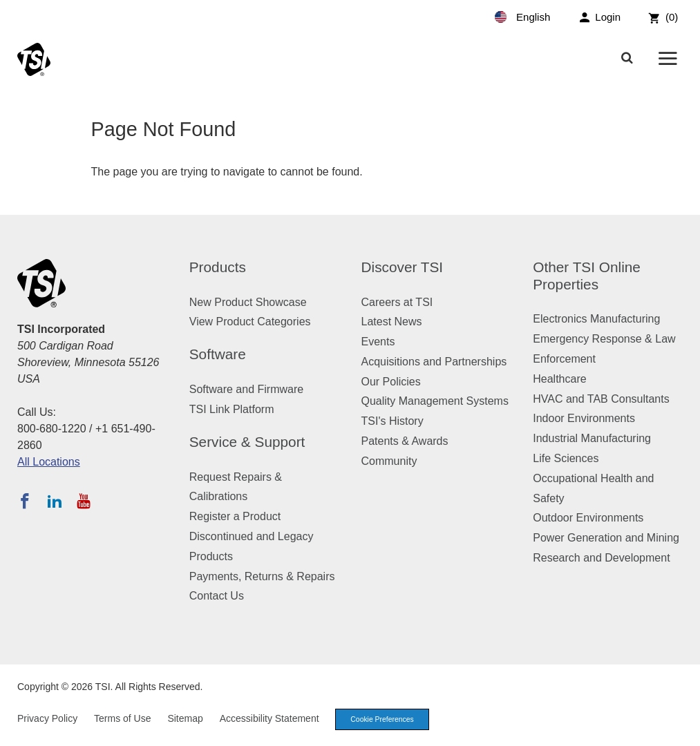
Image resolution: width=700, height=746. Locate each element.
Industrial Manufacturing (592, 438)
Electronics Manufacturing (596, 319)
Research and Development (601, 558)
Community (389, 461)
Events (378, 342)
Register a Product (235, 516)
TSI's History (392, 421)
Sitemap (185, 719)
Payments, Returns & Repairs (262, 576)
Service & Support (247, 442)
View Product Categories (250, 322)
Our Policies (391, 382)
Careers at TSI (397, 302)
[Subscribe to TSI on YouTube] (83, 501)
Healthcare (559, 379)
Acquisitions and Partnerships (434, 362)
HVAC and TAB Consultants (601, 399)
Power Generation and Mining (606, 538)
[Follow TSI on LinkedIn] (55, 501)
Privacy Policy (47, 719)
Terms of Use (122, 719)
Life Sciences (566, 458)
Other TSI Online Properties (587, 276)
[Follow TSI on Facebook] (25, 501)
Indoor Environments (584, 418)
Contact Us (217, 596)
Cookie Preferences (386, 720)
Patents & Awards (405, 441)
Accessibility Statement (269, 719)
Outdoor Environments (588, 518)
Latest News (392, 322)
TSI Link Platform (232, 409)
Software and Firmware (246, 389)
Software (218, 354)
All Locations (49, 462)
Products (218, 267)
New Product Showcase (248, 302)
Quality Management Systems (435, 401)
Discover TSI (403, 267)
